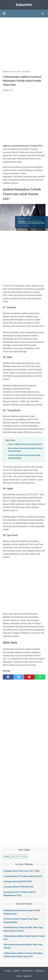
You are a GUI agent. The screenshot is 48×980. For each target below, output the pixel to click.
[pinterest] (29, 677)
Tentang (8, 971)
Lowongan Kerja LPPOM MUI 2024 (18, 887)
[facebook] (8, 677)
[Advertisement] (24, 44)
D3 (13, 857)
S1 (19, 857)
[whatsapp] (40, 677)
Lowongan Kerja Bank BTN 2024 (18, 882)
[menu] (4, 14)
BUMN (7, 857)
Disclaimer (40, 971)
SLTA (25, 857)
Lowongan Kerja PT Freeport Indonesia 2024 (23, 876)
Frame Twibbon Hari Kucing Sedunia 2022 (25, 444)
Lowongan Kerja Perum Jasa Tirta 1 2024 (22, 871)
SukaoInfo (24, 5)
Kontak (16, 971)
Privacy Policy (27, 971)
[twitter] (19, 677)
